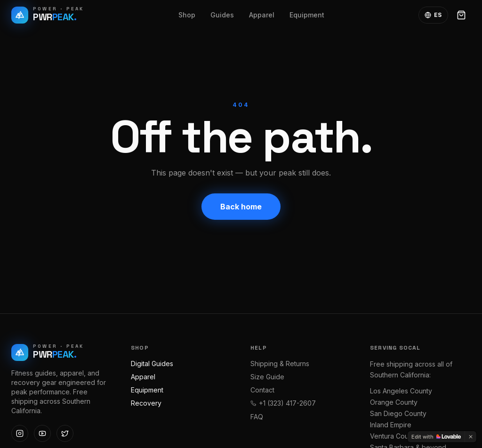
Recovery (146, 403)
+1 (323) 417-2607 (283, 403)
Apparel (262, 15)
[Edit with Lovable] (436, 437)
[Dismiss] (471, 437)
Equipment (307, 15)
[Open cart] (461, 15)
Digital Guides (152, 364)
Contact (262, 390)
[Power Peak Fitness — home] (48, 15)
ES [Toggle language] (433, 15)
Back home (241, 207)
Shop (187, 15)
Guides (222, 15)
